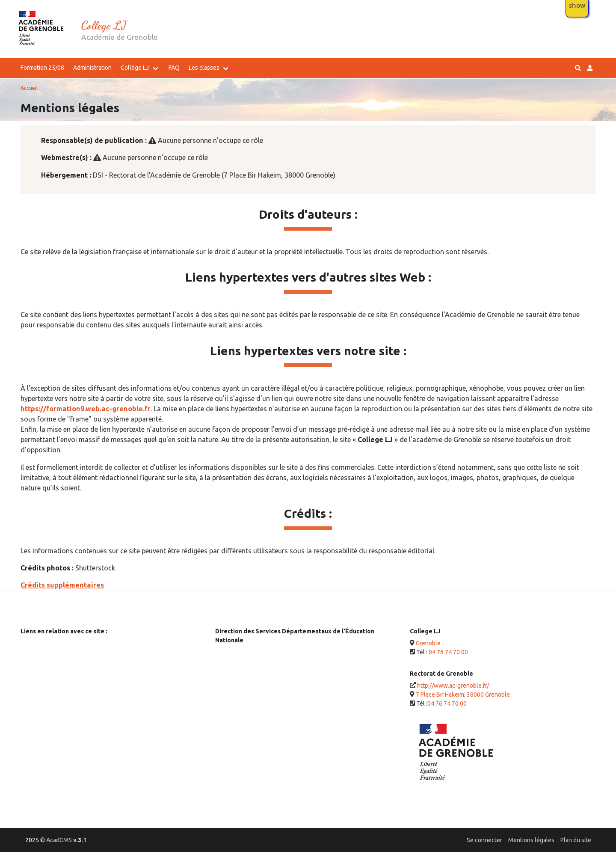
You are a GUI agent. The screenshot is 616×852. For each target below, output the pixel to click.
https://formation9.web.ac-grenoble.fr (86, 409)
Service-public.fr (47, 685)
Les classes (204, 68)
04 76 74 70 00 (448, 652)
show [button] (577, 5)
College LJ (104, 25)
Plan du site (576, 840)
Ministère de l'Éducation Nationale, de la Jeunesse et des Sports (110, 646)
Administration (92, 68)
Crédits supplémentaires (62, 585)
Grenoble (428, 643)
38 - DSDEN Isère (243, 685)
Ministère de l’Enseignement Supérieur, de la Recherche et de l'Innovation (107, 666)
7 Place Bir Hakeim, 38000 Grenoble (463, 695)
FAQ (174, 68)
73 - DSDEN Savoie (245, 700)
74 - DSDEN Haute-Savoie (254, 715)
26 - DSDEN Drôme (245, 670)
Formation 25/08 (42, 68)
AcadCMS (66, 840)
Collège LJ (135, 68)
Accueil (29, 88)
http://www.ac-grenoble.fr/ (453, 686)
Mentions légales (531, 840)
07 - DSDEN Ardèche (247, 655)
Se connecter (484, 840)
